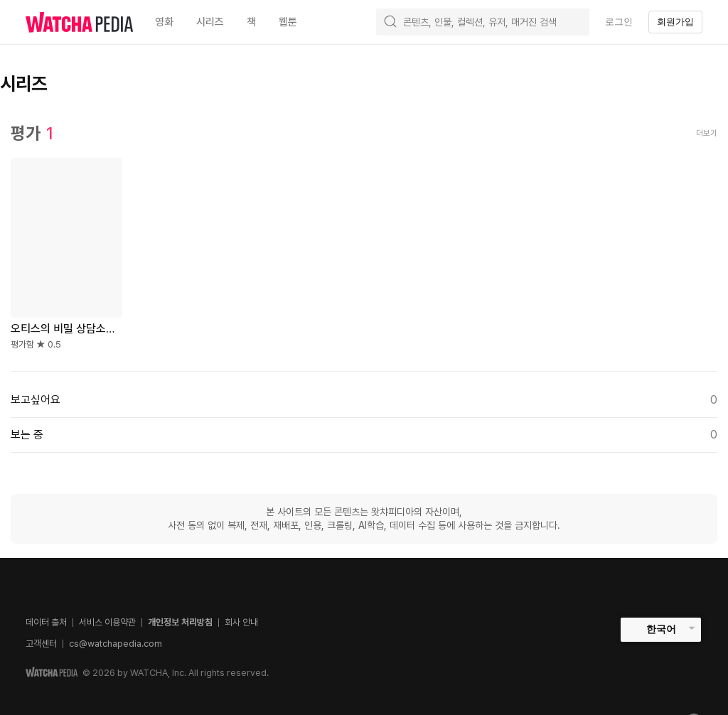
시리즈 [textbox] (210, 22)
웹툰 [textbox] (288, 22)
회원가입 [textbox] (675, 22)
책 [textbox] (251, 22)
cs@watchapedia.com (116, 644)
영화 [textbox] (164, 22)
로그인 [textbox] (619, 22)
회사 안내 (241, 622)
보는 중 (364, 435)
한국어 (661, 629)
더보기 (707, 133)
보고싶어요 (364, 400)
